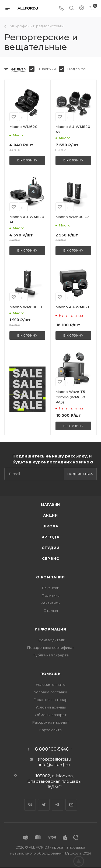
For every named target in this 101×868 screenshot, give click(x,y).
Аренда (51, 537)
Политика (51, 595)
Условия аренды (51, 707)
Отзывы (51, 611)
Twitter (44, 805)
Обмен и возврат (51, 715)
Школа (50, 526)
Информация (50, 629)
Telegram (58, 805)
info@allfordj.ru (54, 764)
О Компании (50, 577)
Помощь (51, 674)
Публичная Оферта (51, 655)
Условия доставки (50, 692)
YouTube (71, 805)
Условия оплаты (51, 684)
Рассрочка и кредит (51, 722)
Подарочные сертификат (51, 647)
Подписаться (80, 474)
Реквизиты (50, 603)
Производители (50, 640)
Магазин (51, 504)
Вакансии (51, 588)
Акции (50, 515)
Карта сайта (50, 730)
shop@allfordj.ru (54, 759)
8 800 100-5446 (52, 749)
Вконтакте (30, 805)
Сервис (51, 558)
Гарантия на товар (51, 700)
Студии (51, 548)
